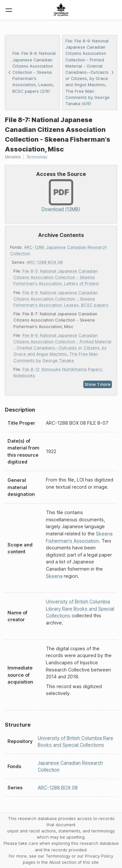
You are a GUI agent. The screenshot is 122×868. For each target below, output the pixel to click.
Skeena (54, 576)
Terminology (37, 157)
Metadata (13, 157)
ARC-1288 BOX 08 (45, 262)
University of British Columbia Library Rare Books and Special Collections (80, 608)
